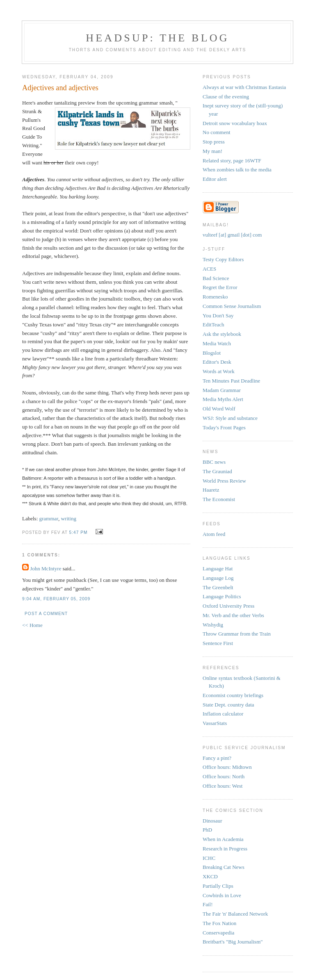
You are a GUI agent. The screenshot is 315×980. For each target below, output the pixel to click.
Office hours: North (224, 776)
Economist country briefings (233, 695)
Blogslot (212, 353)
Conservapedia (218, 933)
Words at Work (219, 371)
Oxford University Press (228, 606)
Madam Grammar (222, 390)
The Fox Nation (219, 923)
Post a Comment (46, 614)
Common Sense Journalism (232, 306)
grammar (49, 518)
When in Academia (223, 839)
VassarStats (215, 723)
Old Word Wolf (219, 409)
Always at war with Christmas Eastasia (244, 87)
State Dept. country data (228, 705)
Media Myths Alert (223, 399)
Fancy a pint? (217, 758)
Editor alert (215, 179)
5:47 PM (79, 532)
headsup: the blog (157, 38)
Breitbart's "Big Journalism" (233, 942)
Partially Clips (218, 886)
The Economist (219, 499)
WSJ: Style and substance (230, 418)
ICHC (209, 858)
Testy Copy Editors (223, 259)
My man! (212, 151)
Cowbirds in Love (222, 895)
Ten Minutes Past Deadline (231, 381)
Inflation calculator (223, 714)
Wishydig (213, 625)
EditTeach (213, 325)
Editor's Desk (217, 362)
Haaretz (211, 490)
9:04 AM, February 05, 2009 (56, 599)
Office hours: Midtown (227, 767)
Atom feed (214, 534)
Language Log (218, 578)
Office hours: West (223, 786)
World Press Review (224, 481)
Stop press (214, 142)
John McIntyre (46, 569)
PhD (207, 830)
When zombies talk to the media (237, 170)
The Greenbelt (218, 587)
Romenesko (215, 297)
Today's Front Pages (224, 427)
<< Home (32, 625)
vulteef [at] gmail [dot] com (232, 235)
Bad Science (216, 278)
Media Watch (217, 343)
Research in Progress (225, 849)
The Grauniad (217, 471)
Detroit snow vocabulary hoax (235, 123)
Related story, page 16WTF (232, 161)
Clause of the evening (226, 97)
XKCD (210, 876)
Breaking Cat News (224, 867)
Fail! (208, 904)
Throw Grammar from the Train (237, 634)
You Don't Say (218, 316)
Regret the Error (220, 287)
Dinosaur (212, 821)
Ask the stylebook (222, 334)
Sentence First (218, 643)
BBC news (214, 462)
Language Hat (218, 569)
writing (68, 518)
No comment (217, 132)
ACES (209, 269)
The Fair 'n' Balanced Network (235, 914)
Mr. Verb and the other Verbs (233, 615)
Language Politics (222, 596)
